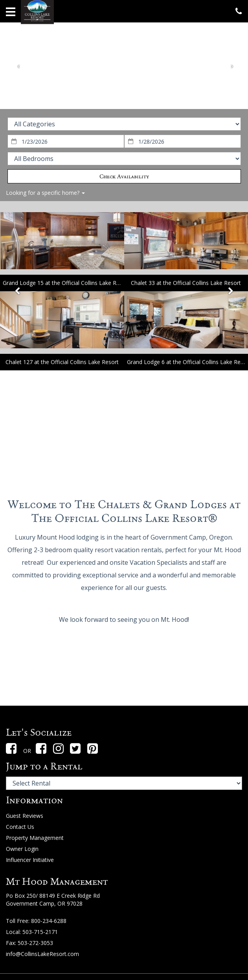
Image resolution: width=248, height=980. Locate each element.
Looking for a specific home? (45, 193)
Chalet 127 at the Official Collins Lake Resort (62, 362)
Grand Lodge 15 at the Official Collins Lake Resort (66, 283)
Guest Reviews (25, 816)
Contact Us (20, 827)
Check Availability (124, 176)
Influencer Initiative (30, 860)
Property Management (35, 838)
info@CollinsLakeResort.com (42, 954)
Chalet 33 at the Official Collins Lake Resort (186, 283)
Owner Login (22, 849)
